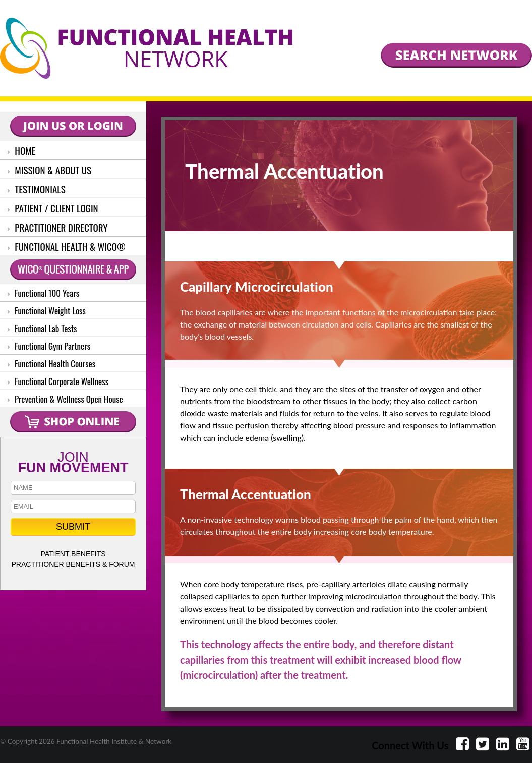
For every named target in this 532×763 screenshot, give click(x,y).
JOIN (73, 461)
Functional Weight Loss (47, 311)
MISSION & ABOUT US (49, 170)
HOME (22, 150)
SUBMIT (73, 527)
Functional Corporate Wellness (58, 381)
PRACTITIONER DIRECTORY (58, 227)
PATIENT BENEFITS (73, 554)
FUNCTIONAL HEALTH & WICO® (67, 246)
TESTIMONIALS (37, 189)
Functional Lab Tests (42, 328)
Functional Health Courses (51, 364)
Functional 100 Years (43, 293)
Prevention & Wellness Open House (65, 399)
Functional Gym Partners (49, 346)
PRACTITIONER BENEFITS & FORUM (73, 564)
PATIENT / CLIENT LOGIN (53, 208)
